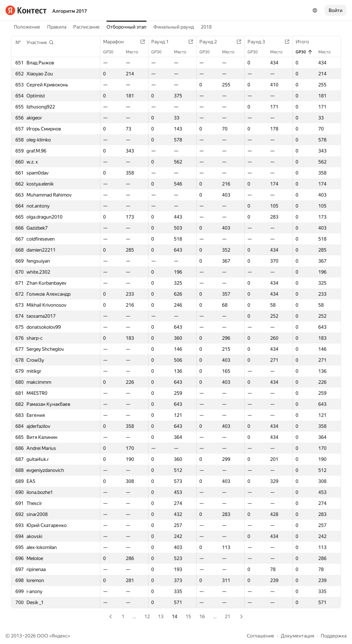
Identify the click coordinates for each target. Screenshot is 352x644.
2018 (206, 27)
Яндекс (60, 636)
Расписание (86, 27)
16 (202, 616)
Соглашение (261, 636)
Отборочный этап (126, 27)
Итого (306, 42)
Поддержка (334, 636)
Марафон (117, 42)
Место (135, 52)
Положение (27, 27)
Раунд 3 (260, 42)
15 (188, 616)
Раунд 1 (163, 42)
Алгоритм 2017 (70, 11)
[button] (40, 42)
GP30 (112, 52)
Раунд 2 (212, 42)
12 (147, 616)
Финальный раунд (174, 27)
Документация (298, 636)
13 (161, 616)
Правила (57, 27)
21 (228, 616)
